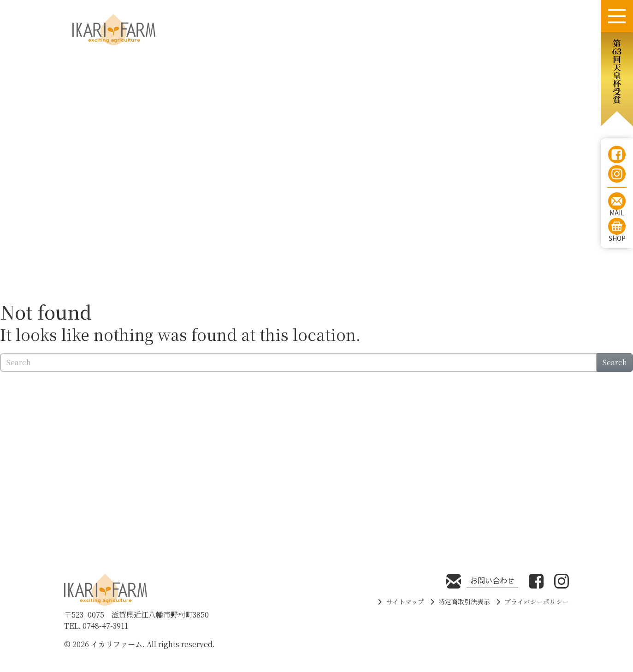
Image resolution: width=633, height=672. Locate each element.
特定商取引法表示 (464, 601)
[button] (617, 79)
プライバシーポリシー (537, 601)
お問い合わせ (492, 580)
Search (615, 362)
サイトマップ (405, 601)
